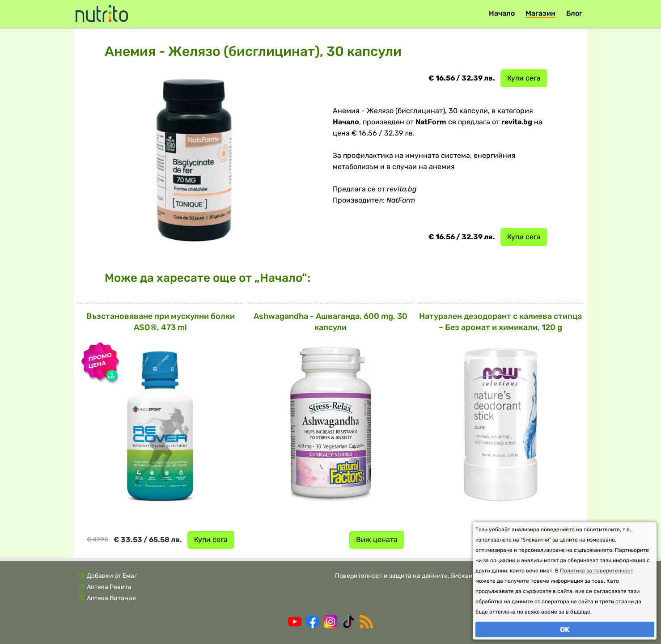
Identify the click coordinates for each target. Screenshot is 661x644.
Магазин (540, 13)
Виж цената (377, 540)
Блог (574, 13)
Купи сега (524, 78)
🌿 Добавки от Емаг (107, 576)
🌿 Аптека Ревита (105, 587)
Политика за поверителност (597, 571)
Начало (502, 13)
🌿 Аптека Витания (107, 598)
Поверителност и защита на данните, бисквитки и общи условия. (435, 576)
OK (565, 629)
